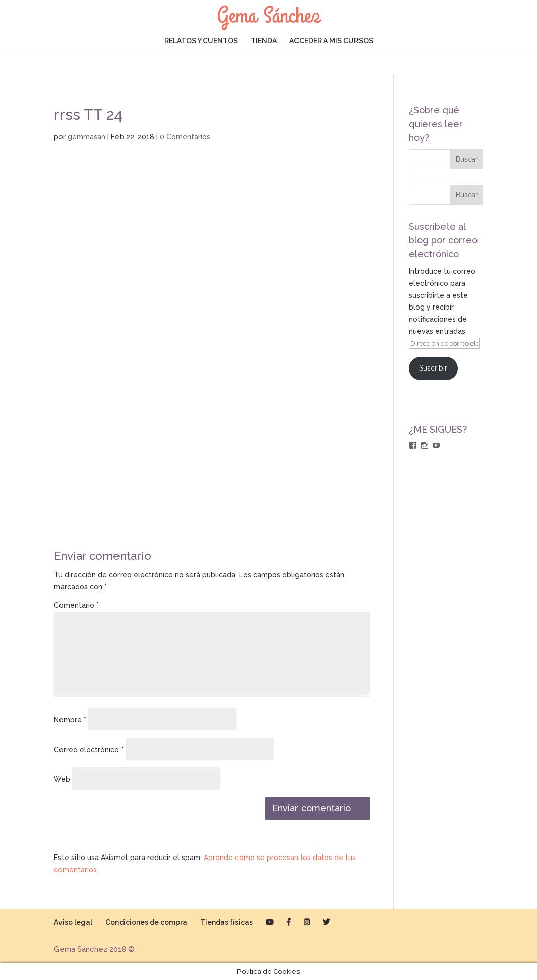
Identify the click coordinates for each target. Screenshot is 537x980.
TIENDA (264, 41)
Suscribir (433, 368)
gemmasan (86, 137)
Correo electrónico (89, 750)
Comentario (76, 605)
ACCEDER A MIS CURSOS (331, 41)
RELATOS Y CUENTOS (201, 41)
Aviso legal (73, 922)
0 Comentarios (185, 137)
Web (62, 779)
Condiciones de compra (146, 922)
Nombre (70, 720)
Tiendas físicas (226, 922)
